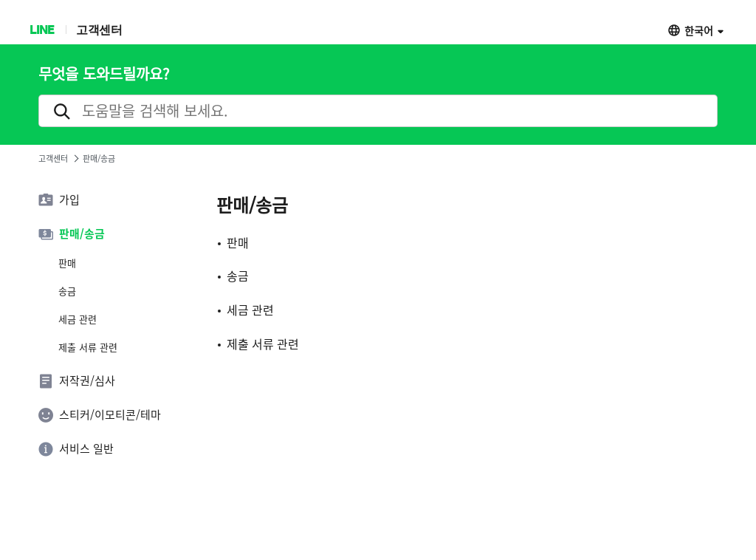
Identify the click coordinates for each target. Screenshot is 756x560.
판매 (67, 263)
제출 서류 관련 (88, 347)
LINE (42, 29)
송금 (67, 291)
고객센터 (99, 29)
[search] (378, 111)
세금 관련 (78, 319)
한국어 (699, 30)
